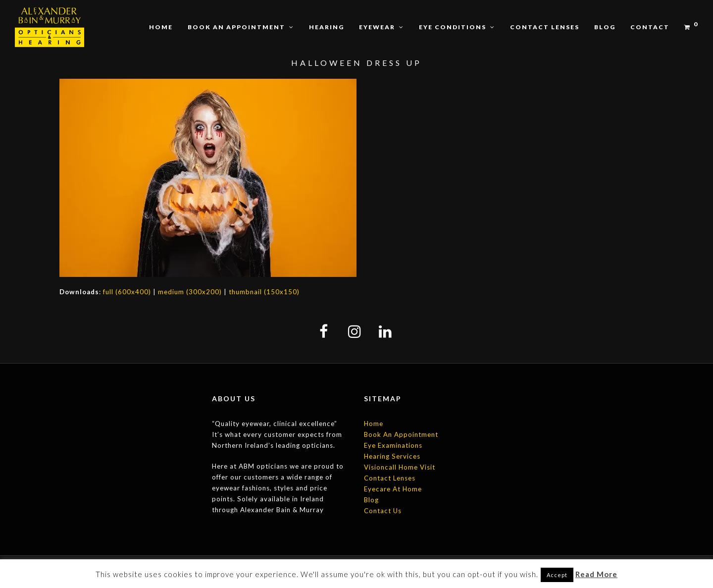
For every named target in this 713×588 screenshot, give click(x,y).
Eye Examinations (393, 445)
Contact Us (383, 511)
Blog (371, 500)
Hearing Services (392, 456)
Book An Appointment (401, 434)
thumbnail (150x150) (264, 292)
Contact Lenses (390, 478)
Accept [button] (557, 575)
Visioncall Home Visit (400, 467)
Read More (596, 574)
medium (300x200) (190, 292)
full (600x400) (127, 292)
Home (374, 424)
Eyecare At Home (393, 489)
